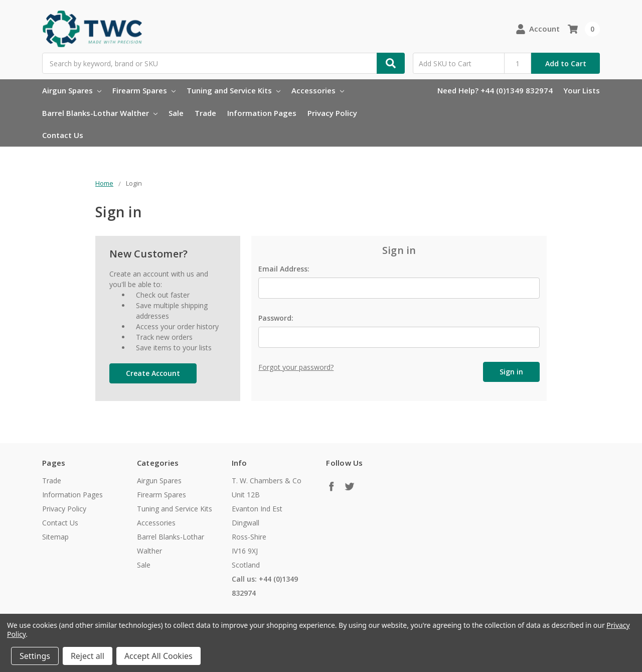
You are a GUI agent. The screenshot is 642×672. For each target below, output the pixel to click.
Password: (276, 318)
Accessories (318, 90)
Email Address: (284, 269)
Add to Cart (566, 63)
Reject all (88, 656)
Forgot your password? (296, 367)
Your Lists (582, 90)
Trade (205, 113)
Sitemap (55, 537)
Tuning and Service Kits (233, 90)
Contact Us (63, 135)
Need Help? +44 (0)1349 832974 (495, 90)
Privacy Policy (332, 113)
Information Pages (262, 113)
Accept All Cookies (158, 656)
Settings (35, 656)
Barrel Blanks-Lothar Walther (100, 113)
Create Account (153, 373)
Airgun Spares (72, 90)
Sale (176, 113)
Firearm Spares (144, 90)
